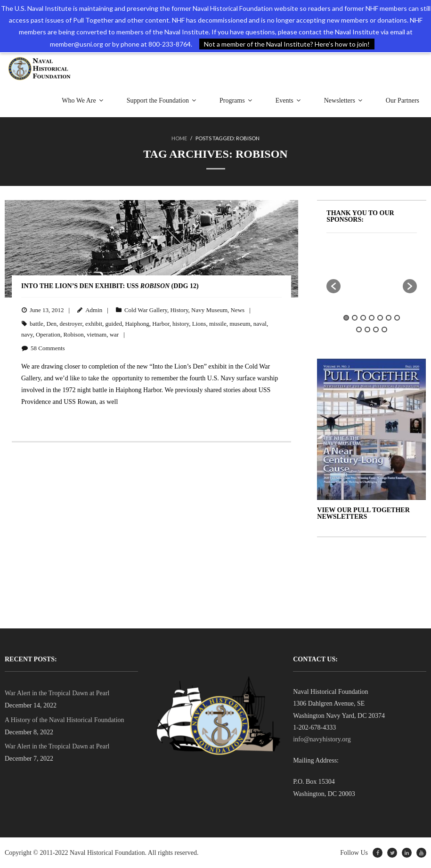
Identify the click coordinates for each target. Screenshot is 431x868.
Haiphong (137, 324)
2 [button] (355, 318)
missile (218, 324)
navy (27, 334)
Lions (199, 324)
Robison (73, 334)
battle (37, 324)
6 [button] (389, 318)
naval (260, 324)
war (114, 334)
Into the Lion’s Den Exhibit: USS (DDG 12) (110, 286)
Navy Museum (209, 310)
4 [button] (372, 318)
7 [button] (397, 318)
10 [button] (376, 330)
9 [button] (367, 330)
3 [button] (363, 318)
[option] (384, 264)
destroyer (71, 324)
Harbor (161, 324)
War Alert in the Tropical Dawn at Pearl (57, 693)
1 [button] (346, 318)
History (179, 310)
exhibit (94, 324)
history (181, 324)
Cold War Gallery (146, 310)
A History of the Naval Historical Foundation (65, 720)
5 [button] (380, 318)
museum (240, 324)
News (238, 310)
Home (179, 138)
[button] (333, 286)
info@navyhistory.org (322, 739)
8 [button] (359, 330)
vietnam (97, 334)
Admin (94, 310)
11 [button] (384, 330)
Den (51, 324)
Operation (48, 334)
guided (114, 324)
